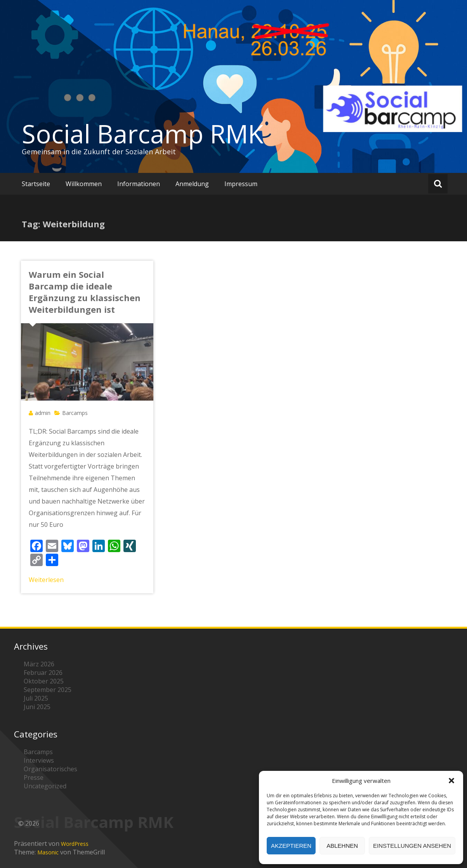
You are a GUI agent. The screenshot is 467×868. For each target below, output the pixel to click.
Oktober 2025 (44, 681)
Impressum (241, 184)
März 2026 (39, 664)
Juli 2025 (36, 698)
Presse (34, 777)
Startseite (36, 184)
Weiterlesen (46, 580)
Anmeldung (192, 184)
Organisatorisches (50, 769)
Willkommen (84, 184)
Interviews (39, 760)
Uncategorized (45, 786)
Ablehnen (342, 846)
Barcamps (75, 413)
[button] (451, 781)
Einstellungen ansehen (412, 846)
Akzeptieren (291, 846)
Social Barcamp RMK (143, 134)
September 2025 (48, 690)
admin (43, 413)
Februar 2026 (43, 673)
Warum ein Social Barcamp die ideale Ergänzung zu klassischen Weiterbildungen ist (85, 292)
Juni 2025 (37, 707)
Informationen (139, 184)
